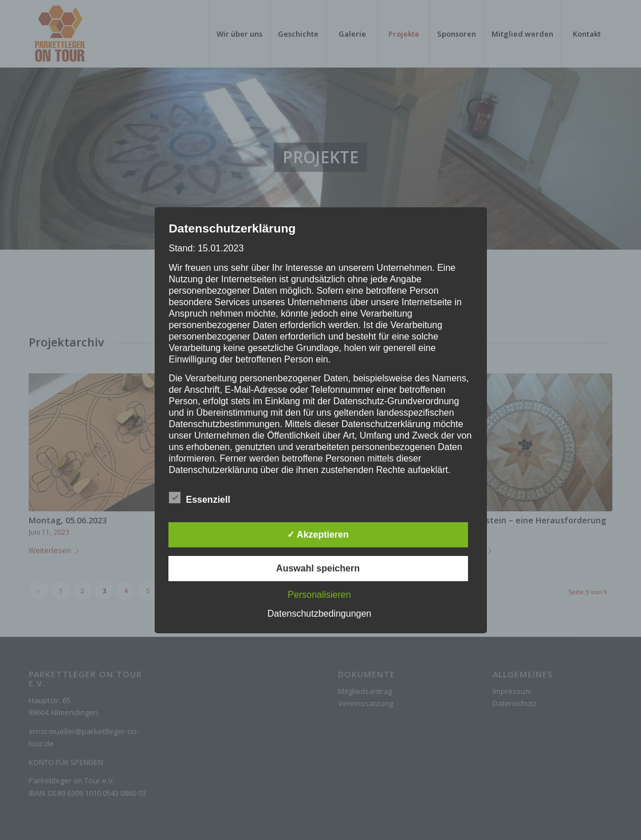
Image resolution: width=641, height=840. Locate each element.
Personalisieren (319, 595)
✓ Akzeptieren (318, 535)
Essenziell (200, 498)
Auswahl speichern (318, 568)
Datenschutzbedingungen (319, 614)
